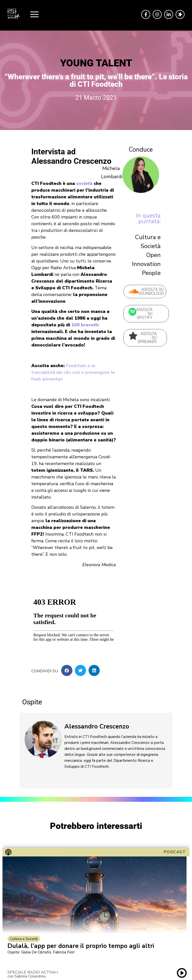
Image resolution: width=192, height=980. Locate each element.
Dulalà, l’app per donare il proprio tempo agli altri (81, 946)
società (84, 183)
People (151, 273)
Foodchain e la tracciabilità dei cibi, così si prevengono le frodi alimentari (73, 372)
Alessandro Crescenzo (97, 726)
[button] (67, 670)
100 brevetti (85, 325)
